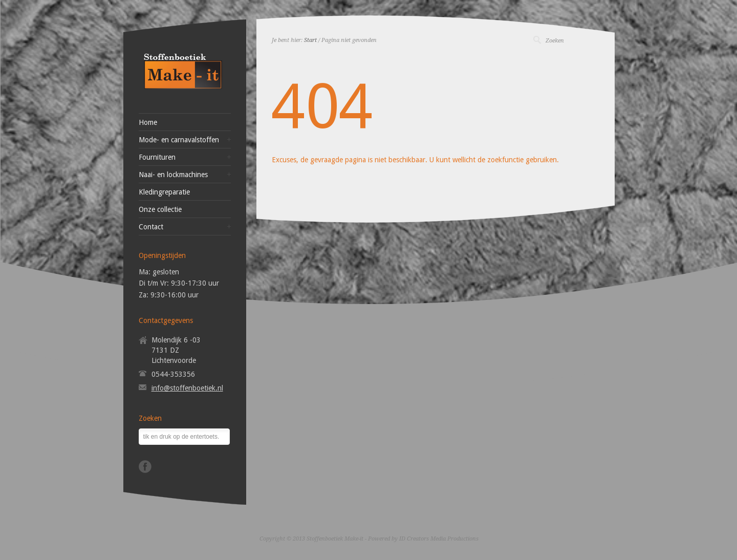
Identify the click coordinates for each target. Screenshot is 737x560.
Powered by (383, 539)
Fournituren (157, 157)
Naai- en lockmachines (173, 175)
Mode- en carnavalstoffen (179, 140)
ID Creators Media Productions (439, 539)
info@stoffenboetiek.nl (187, 388)
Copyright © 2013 (282, 539)
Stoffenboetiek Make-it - (337, 539)
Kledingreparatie (164, 192)
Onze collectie (160, 209)
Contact (151, 227)
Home (148, 122)
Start (310, 40)
